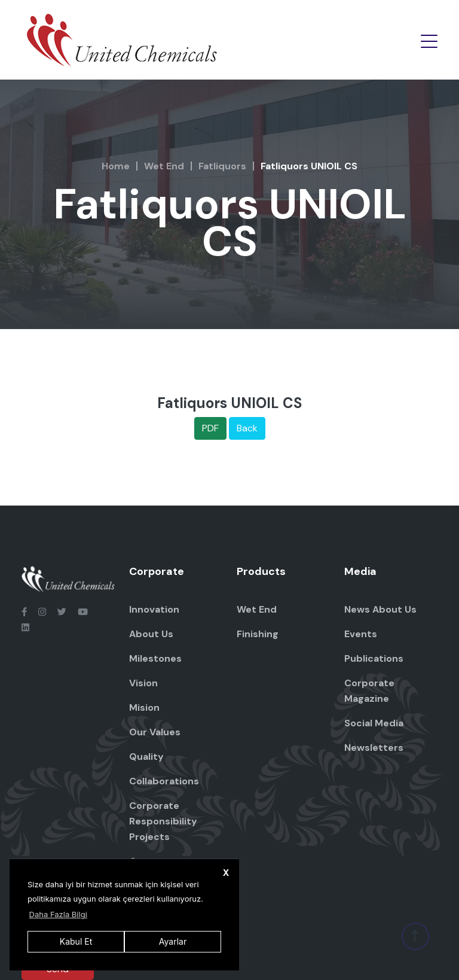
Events (361, 634)
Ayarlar (173, 941)
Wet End (164, 166)
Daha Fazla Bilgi (58, 914)
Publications (374, 658)
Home (116, 166)
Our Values (155, 732)
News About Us (380, 609)
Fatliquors (222, 166)
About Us (151, 634)
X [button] (226, 873)
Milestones (155, 658)
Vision (143, 683)
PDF (210, 428)
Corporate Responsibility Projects (163, 821)
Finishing (258, 634)
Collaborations (164, 781)
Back (247, 428)
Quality (146, 757)
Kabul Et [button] (76, 941)
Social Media (374, 723)
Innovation (154, 609)
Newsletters (374, 748)
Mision (144, 707)
